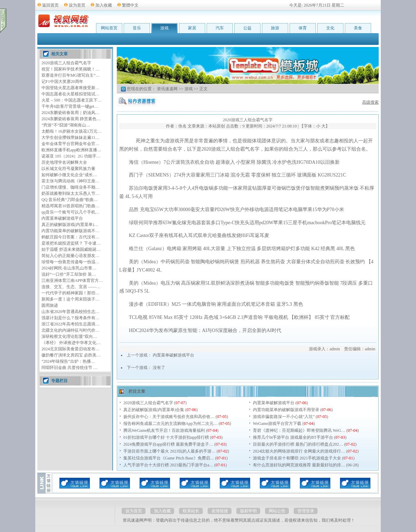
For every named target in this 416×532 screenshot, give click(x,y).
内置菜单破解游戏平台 (62, 218)
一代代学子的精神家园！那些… (70, 293)
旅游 (275, 28)
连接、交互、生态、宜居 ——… (71, 287)
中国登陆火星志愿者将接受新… (70, 88)
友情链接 (220, 511)
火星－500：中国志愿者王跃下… (72, 100)
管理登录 (306, 511)
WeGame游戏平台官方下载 (277, 424)
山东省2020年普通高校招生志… (70, 312)
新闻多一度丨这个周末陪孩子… (70, 299)
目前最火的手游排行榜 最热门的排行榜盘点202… (298, 444)
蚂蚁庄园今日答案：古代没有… (70, 237)
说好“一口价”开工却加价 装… (69, 274)
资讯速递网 (167, 89)
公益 (247, 28)
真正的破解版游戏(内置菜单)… (70, 225)
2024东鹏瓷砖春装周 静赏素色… (71, 119)
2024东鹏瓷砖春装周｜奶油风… (70, 113)
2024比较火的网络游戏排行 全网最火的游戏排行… (299, 451)
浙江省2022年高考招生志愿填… (70, 324)
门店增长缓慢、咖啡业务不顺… (70, 187)
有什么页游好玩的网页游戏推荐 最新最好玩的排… (299, 465)
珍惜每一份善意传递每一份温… (70, 262)
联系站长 (191, 511)
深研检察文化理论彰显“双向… (69, 336)
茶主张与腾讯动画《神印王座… (70, 181)
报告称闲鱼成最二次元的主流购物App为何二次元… (171, 424)
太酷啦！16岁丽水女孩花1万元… (72, 131)
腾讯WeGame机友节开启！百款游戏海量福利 (164, 430)
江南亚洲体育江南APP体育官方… (72, 281)
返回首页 (50, 5)
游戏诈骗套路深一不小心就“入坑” (284, 417)
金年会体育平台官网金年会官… (70, 144)
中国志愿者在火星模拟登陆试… (70, 94)
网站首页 (109, 28)
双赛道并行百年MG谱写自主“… (71, 75)
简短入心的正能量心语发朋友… (70, 256)
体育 (303, 28)
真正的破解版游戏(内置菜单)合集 (154, 410)
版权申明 (248, 511)
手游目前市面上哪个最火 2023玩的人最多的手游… (169, 451)
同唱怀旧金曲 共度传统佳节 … (69, 368)
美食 (358, 28)
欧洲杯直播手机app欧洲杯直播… (71, 150)
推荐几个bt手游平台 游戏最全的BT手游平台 (293, 437)
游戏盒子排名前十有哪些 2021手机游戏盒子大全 (297, 458)
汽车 (220, 28)
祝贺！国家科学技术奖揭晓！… (70, 69)
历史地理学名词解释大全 (64, 162)
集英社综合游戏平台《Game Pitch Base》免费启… (169, 458)
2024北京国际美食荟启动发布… (70, 349)
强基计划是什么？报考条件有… (70, 318)
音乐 (137, 28)
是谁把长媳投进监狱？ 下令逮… (71, 243)
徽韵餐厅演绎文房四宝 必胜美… (71, 355)
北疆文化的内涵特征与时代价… (70, 330)
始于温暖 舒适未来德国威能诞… (71, 249)
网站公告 (277, 511)
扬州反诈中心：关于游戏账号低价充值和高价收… (169, 417)
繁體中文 (130, 5)
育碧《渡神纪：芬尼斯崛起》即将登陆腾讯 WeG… (299, 430)
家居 (192, 28)
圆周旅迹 (50, 305)
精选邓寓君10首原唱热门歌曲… (70, 206)
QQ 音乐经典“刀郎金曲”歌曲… (70, 200)
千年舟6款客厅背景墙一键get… (70, 106)
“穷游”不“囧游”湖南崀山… (66, 125)
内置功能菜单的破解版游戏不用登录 (286, 410)
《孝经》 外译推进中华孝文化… (71, 343)
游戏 (164, 28)
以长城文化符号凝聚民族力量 (68, 169)
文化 (330, 28)
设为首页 (77, 5)
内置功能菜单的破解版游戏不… (70, 231)
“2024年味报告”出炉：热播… (68, 361)
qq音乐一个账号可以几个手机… (70, 212)
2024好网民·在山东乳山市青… (69, 268)
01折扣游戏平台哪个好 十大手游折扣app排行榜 (166, 437)
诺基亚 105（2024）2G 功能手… (71, 156)
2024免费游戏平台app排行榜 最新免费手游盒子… (168, 444)
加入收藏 (104, 5)
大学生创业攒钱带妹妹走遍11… (70, 137)
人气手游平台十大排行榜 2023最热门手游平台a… (168, 465)
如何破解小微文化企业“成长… (69, 175)
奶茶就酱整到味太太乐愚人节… (70, 193)
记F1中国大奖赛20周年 (62, 82)
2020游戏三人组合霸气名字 (66, 63)
